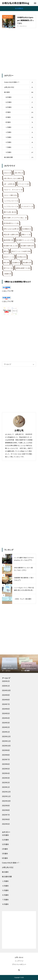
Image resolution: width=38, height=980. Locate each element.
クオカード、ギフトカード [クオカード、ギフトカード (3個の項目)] (13, 190)
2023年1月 (6, 787)
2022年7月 (6, 815)
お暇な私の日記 (7, 17)
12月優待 (5, 844)
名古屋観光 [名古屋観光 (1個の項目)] (27, 229)
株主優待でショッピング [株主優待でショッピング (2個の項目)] (25, 240)
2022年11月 (6, 796)
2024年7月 (6, 704)
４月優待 (5, 886)
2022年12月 (6, 792)
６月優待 (5, 895)
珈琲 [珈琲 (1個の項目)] (6, 251)
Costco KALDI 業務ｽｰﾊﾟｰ (11, 863)
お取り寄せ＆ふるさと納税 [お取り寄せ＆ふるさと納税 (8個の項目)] (13, 178)
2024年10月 (6, 690)
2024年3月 (6, 723)
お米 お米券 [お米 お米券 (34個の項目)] (9, 184)
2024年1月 (6, 732)
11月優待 (5, 840)
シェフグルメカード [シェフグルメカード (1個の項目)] (11, 201)
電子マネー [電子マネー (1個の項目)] (8, 268)
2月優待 (5, 849)
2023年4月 (6, 773)
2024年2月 (6, 727)
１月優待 (5, 881)
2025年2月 (6, 681)
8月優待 (5, 858)
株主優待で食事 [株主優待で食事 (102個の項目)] (27, 246)
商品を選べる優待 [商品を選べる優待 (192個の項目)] (11, 235)
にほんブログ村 (8, 291)
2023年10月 (6, 746)
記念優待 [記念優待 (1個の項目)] (16, 263)
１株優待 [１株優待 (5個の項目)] (7, 274)
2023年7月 (6, 760)
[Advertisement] (19, 51)
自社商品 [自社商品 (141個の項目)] (22, 257)
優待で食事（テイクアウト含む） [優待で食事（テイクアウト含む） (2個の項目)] (15, 218)
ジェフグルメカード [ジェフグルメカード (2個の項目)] (11, 206)
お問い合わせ (19, 957)
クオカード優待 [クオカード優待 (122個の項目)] (10, 195)
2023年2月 (6, 783)
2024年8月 (6, 700)
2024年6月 (6, 709)
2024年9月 (6, 695)
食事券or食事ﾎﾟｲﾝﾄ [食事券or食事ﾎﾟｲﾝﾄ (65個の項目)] (23, 268)
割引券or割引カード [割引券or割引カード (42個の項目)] (11, 223)
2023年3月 (6, 778)
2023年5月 (6, 769)
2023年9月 (6, 750)
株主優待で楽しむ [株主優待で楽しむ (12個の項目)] (11, 246)
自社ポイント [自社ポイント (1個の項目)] (9, 257)
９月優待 (5, 904)
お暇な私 (19, 430)
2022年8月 (6, 810)
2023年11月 (6, 741)
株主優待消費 (7, 877)
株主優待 (5, 872)
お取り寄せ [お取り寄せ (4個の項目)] (19, 173)
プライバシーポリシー (19, 964)
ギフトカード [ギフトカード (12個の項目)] (23, 184)
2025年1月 (6, 686)
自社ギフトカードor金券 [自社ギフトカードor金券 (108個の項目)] (21, 251)
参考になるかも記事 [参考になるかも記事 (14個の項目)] (11, 229)
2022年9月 (6, 806)
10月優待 (5, 835)
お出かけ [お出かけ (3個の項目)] (7, 173)
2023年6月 (6, 764)
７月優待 (5, 900)
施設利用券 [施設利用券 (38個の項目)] (8, 240)
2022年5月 (6, 824)
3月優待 (5, 854)
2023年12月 (6, 737)
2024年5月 (6, 713)
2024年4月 (6, 718)
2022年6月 (6, 819)
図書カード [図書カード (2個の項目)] (26, 235)
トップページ (19, 961)
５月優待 (5, 890)
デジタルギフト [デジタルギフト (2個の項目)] (27, 206)
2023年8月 (6, 755)
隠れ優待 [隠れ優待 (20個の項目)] (27, 263)
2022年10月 (6, 801)
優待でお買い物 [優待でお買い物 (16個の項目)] (10, 212)
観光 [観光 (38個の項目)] (6, 263)
